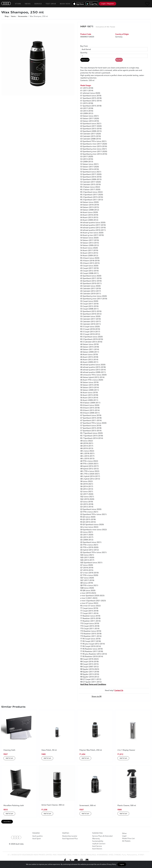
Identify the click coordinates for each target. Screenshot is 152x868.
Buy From (84, 46)
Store (18, 4)
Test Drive (51, 4)
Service (38, 4)
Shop (7, 16)
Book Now (65, 4)
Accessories (23, 16)
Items (13, 16)
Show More (7, 822)
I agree (122, 864)
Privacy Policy (111, 864)
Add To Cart (85, 60)
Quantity (84, 53)
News (28, 4)
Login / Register (108, 4)
